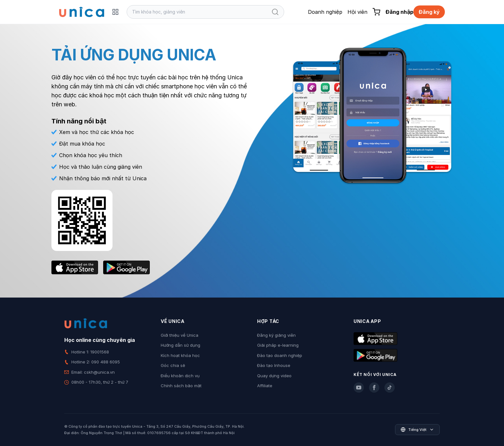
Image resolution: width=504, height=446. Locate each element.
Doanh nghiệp (325, 12)
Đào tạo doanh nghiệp (280, 355)
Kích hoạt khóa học (180, 355)
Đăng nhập (399, 12)
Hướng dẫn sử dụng (180, 345)
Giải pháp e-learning (278, 345)
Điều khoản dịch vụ (180, 376)
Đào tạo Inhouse (274, 365)
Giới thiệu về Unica (180, 335)
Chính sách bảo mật (181, 386)
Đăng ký (429, 12)
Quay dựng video (274, 376)
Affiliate (265, 386)
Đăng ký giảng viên (276, 335)
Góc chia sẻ (173, 365)
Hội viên (357, 12)
